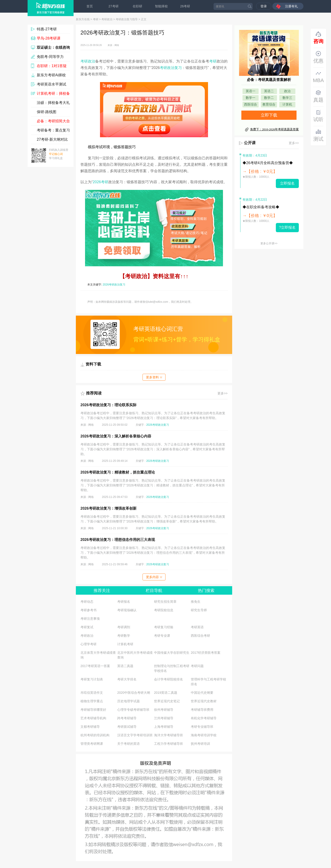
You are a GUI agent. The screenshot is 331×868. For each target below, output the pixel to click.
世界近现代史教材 (204, 701)
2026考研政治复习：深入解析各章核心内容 (116, 436)
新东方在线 (83, 19)
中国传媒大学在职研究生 (172, 653)
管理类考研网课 (92, 744)
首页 (90, 6)
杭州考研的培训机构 (95, 735)
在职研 (137, 6)
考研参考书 (88, 610)
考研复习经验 (164, 627)
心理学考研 (88, 644)
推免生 (196, 602)
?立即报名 (287, 227)
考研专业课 (162, 636)
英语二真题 (125, 666)
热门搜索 (206, 591)
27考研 (114, 6)
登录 (264, 6)
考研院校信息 (164, 610)
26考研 (185, 6)
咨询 (318, 38)
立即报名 (287, 183)
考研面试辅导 (127, 727)
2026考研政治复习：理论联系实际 (108, 405)
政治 (287, 91)
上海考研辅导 (164, 727)
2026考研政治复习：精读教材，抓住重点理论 (118, 472)
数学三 (287, 98)
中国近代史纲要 (202, 693)
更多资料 (154, 377)
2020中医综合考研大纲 (134, 693)
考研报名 (124, 602)
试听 (318, 116)
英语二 (269, 91)
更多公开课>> (269, 243)
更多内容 (154, 577)
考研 (96, 19)
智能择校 (161, 6)
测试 (318, 135)
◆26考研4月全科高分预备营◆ (268, 163)
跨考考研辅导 (127, 718)
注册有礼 (291, 6)
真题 (318, 96)
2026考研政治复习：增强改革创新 (108, 508)
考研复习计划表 (92, 679)
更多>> (223, 393)
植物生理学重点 (92, 701)
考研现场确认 (127, 610)
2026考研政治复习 (114, 285)
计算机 (287, 104)
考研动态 (87, 602)
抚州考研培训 (200, 744)
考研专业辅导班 (202, 727)
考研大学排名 (127, 679)
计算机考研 (125, 644)
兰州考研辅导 (164, 718)
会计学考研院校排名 (168, 679)
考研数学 (124, 636)
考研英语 (197, 627)
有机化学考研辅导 (204, 718)
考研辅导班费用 (202, 710)
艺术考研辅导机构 (93, 718)
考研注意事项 (90, 619)
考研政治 (107, 19)
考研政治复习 (171, 68)
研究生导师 (199, 610)
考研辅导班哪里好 (93, 710)
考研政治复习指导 (127, 19)
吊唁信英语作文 (92, 693)
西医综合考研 (200, 636)
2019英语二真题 (166, 693)
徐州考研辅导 (164, 710)
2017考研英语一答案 (95, 666)
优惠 (318, 57)
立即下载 (269, 115)
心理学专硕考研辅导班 (133, 710)
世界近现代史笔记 (167, 701)
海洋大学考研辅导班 (168, 735)
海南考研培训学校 (204, 735)
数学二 (269, 98)
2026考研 (100, 182)
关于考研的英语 (128, 744)
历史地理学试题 (128, 701)
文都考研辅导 (90, 727)
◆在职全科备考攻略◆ (261, 207)
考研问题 (197, 666)
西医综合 (251, 104)
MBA (318, 77)
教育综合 (269, 104)
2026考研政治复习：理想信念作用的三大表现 (118, 540)
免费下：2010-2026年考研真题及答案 (274, 129)
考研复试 (87, 627)
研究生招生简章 (165, 602)
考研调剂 (124, 627)
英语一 (251, 91)
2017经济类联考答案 (206, 653)
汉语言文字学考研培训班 (135, 735)
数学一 (251, 98)
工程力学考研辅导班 (168, 744)
